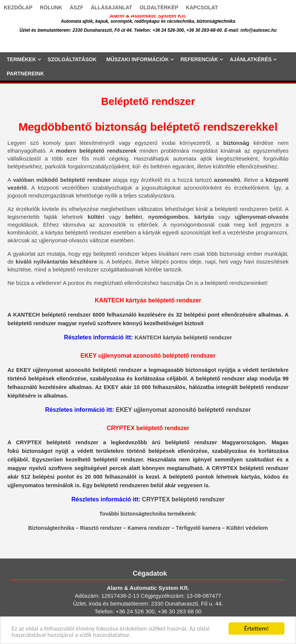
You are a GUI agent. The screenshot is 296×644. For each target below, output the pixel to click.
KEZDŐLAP (18, 7)
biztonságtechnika (143, 514)
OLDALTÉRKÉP (159, 7)
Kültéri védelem (247, 528)
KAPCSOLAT (202, 7)
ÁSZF (77, 7)
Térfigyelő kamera (198, 528)
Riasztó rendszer (101, 528)
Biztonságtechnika (51, 528)
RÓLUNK (51, 7)
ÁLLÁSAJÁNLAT (111, 7)
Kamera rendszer (149, 528)
